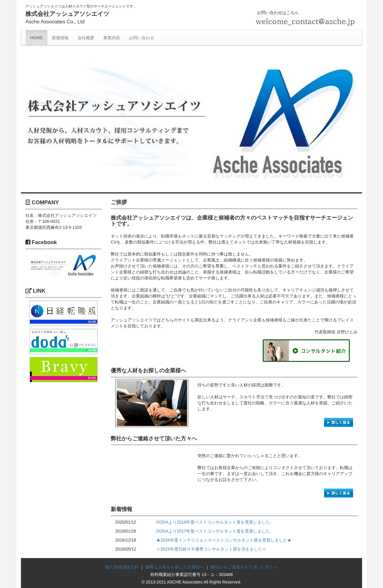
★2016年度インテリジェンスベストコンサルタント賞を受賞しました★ (224, 540)
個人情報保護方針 (122, 567)
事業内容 (112, 38)
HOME (37, 38)
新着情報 (60, 38)
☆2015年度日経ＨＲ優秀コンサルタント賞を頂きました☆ (211, 549)
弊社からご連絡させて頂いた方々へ (244, 567)
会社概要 (86, 38)
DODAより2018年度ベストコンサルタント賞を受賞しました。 (215, 522)
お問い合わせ (142, 38)
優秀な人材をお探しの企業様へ (175, 567)
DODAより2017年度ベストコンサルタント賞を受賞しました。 (215, 531)
